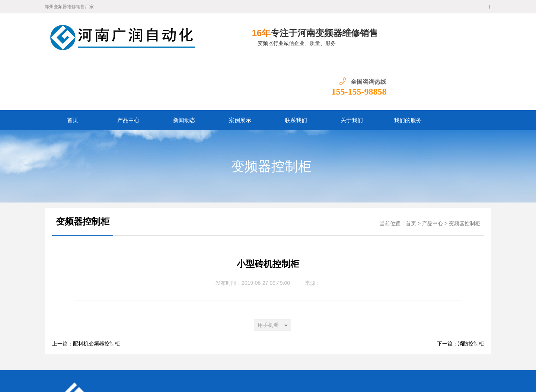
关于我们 (352, 72)
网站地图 (233, 369)
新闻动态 (184, 72)
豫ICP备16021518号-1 (145, 381)
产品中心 (128, 72)
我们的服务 (408, 72)
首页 (73, 72)
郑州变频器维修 (201, 358)
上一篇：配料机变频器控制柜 (86, 295)
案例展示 (240, 72)
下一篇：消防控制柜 (460, 295)
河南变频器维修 (294, 358)
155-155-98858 (464, 43)
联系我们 (296, 72)
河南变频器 (262, 358)
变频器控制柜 (271, 118)
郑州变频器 (234, 358)
